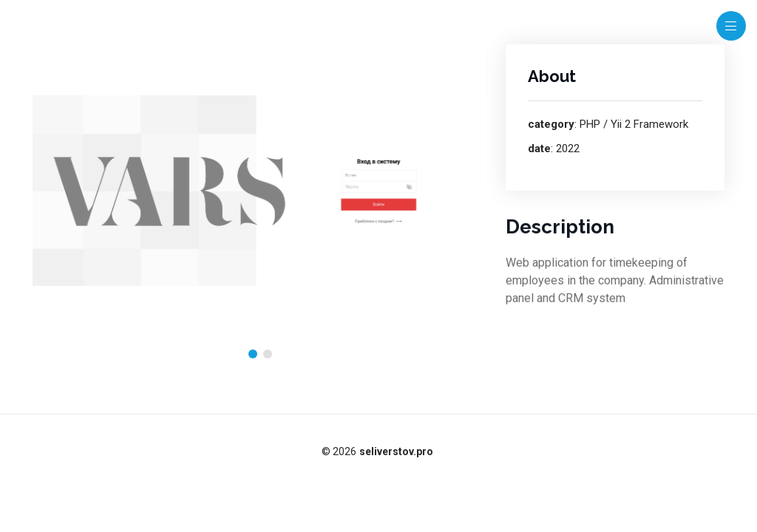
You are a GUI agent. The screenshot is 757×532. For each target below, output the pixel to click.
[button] (253, 354)
